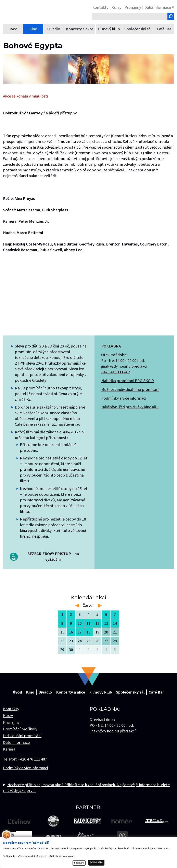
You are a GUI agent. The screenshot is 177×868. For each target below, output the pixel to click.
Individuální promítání (22, 736)
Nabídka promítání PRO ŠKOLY (128, 381)
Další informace (16, 743)
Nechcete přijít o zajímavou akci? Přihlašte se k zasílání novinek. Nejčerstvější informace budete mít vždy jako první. (86, 788)
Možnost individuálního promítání (130, 390)
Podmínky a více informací (124, 398)
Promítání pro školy (20, 729)
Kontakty (11, 709)
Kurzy (8, 716)
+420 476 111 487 (116, 372)
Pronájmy (11, 722)
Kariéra (9, 749)
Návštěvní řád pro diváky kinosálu (130, 407)
